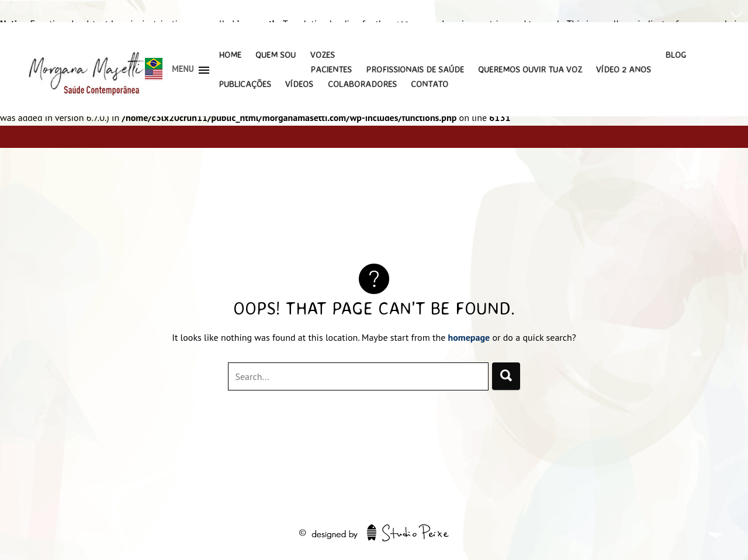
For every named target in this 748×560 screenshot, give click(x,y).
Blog (676, 55)
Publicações (245, 84)
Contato (430, 84)
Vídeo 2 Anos (624, 69)
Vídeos (299, 84)
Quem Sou (276, 55)
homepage (469, 337)
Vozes (323, 55)
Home (230, 55)
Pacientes (331, 69)
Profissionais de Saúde (415, 69)
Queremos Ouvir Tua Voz (530, 69)
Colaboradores (362, 84)
